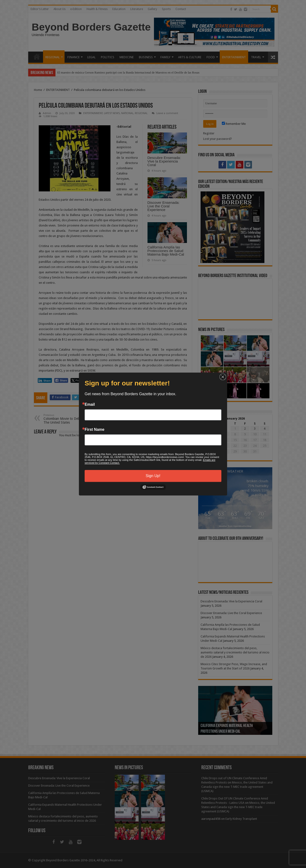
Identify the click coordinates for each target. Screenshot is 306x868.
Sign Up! (153, 476)
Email (90, 405)
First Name (95, 430)
